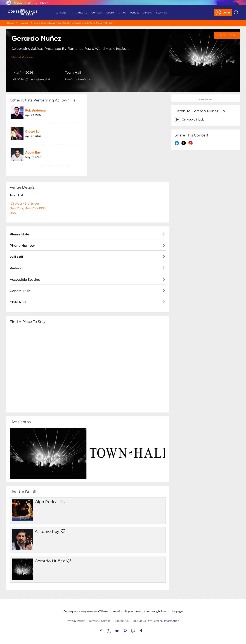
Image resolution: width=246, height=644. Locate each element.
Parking (16, 268)
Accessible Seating (25, 280)
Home (11, 23)
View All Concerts (23, 57)
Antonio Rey (47, 531)
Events (24, 23)
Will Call (16, 257)
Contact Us (122, 621)
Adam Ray (33, 153)
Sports (110, 13)
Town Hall (73, 73)
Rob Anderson (36, 111)
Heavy (44, 3)
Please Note (19, 234)
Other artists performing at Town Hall (44, 100)
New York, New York (78, 79)
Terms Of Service (100, 621)
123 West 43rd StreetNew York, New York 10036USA (29, 208)
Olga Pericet (47, 502)
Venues (135, 13)
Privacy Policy (76, 621)
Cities (122, 13)
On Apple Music (193, 120)
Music (18, 3)
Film (28, 3)
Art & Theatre (79, 13)
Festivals (161, 13)
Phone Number (22, 246)
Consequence (9, 3)
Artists (148, 13)
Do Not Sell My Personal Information (156, 621)
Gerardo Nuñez (50, 561)
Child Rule (18, 302)
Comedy (97, 13)
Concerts (61, 13)
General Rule (20, 291)
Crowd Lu (32, 132)
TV (36, 3)
